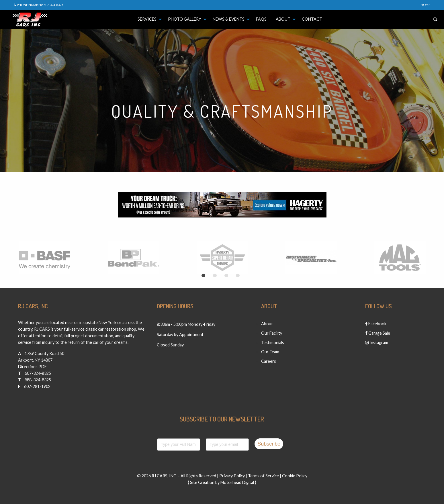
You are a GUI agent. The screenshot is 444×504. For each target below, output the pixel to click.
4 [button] (238, 276)
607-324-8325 (38, 373)
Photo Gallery (185, 19)
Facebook (376, 324)
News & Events (229, 19)
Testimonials (273, 343)
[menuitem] (148, 19)
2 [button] (215, 276)
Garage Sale (378, 333)
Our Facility (272, 333)
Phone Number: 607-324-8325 (38, 5)
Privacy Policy (232, 476)
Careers (269, 361)
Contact (312, 19)
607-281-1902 (37, 386)
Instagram (377, 343)
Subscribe (269, 444)
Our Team (270, 352)
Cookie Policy (295, 476)
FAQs (261, 19)
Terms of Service (263, 476)
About (283, 19)
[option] (44, 258)
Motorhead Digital (237, 482)
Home (426, 5)
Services (147, 19)
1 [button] (204, 276)
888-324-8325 (38, 380)
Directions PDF (32, 367)
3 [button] (226, 276)
